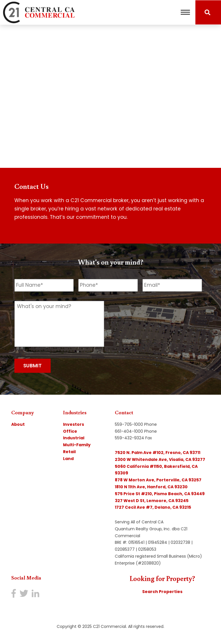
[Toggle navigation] (185, 12)
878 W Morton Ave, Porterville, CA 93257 (158, 480)
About (18, 424)
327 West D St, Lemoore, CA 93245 (152, 501)
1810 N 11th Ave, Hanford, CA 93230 (151, 487)
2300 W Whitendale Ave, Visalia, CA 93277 (160, 459)
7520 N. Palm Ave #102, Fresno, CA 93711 (158, 453)
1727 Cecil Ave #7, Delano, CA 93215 (153, 507)
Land (68, 459)
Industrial (74, 438)
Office (70, 431)
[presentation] (154, 312)
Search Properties (162, 592)
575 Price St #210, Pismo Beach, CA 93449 (160, 494)
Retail (69, 452)
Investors (74, 424)
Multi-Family (77, 445)
